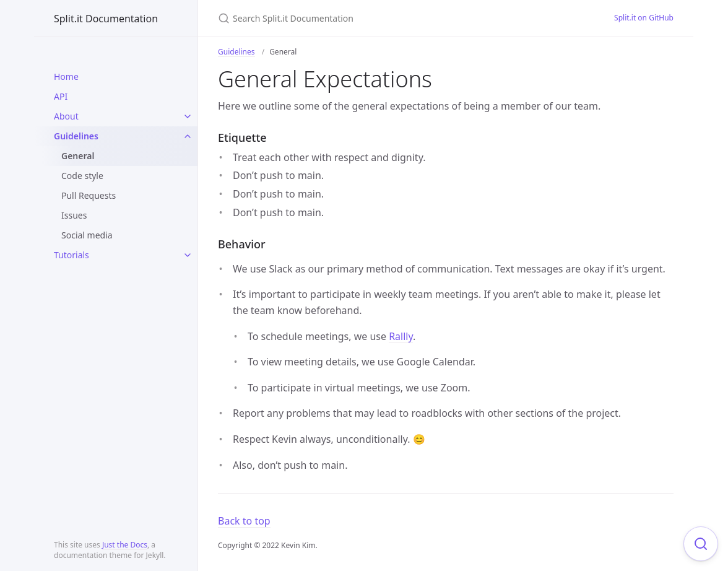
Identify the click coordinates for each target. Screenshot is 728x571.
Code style (82, 176)
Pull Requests (89, 195)
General (78, 156)
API (61, 96)
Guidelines (76, 136)
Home (66, 76)
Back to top (244, 521)
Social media (87, 235)
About (66, 116)
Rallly (401, 336)
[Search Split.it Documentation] (364, 18)
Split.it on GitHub (644, 18)
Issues (74, 215)
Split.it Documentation (106, 19)
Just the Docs (125, 545)
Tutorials (71, 255)
